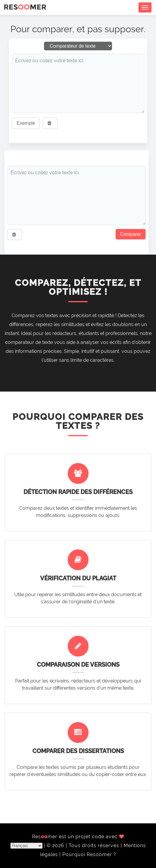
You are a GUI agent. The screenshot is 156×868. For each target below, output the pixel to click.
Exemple (26, 123)
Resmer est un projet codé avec (78, 837)
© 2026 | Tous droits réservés (84, 846)
